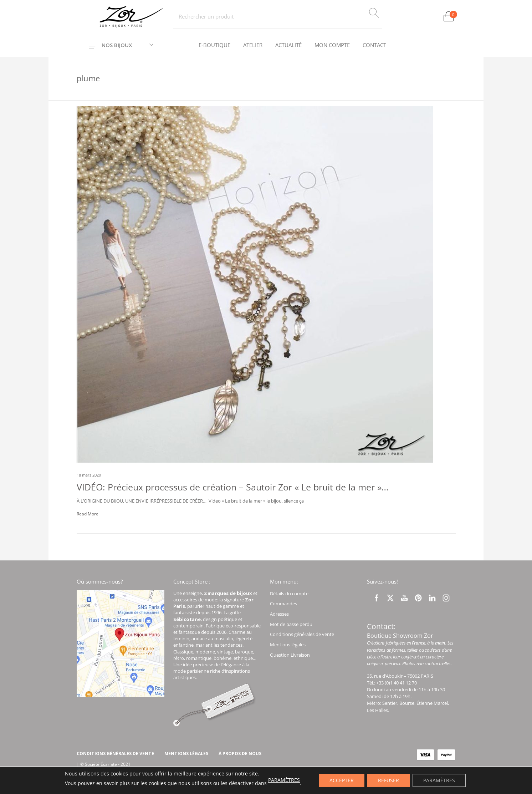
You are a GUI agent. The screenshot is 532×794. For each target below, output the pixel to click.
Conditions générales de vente (302, 634)
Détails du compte (289, 594)
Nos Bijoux (117, 45)
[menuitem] (214, 45)
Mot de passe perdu (291, 624)
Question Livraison (290, 655)
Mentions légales (288, 645)
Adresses (279, 614)
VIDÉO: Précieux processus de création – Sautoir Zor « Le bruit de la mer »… (232, 487)
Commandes (283, 604)
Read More (88, 514)
